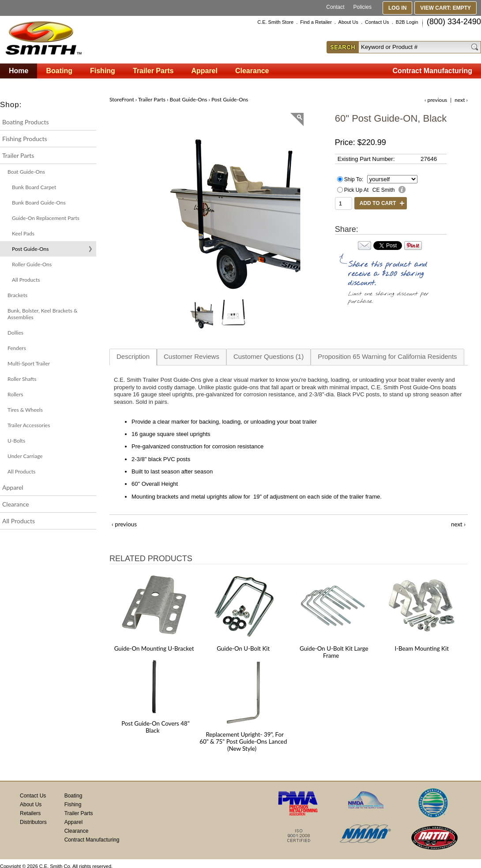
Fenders (17, 348)
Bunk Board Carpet (34, 187)
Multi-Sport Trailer (29, 363)
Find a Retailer (316, 22)
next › (461, 100)
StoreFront (122, 99)
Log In (397, 8)
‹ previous (436, 100)
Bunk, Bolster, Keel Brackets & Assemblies (43, 314)
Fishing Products (25, 139)
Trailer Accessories (29, 425)
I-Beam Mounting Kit (422, 648)
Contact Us (377, 22)
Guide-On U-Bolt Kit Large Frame (334, 652)
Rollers (15, 394)
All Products (26, 280)
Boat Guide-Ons (26, 172)
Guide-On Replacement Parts (46, 218)
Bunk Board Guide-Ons (39, 203)
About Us (348, 22)
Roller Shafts (22, 379)
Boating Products (25, 122)
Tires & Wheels (25, 410)
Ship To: (354, 179)
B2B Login (407, 22)
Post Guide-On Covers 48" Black (156, 727)
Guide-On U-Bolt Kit (243, 648)
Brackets (17, 295)
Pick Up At (356, 190)
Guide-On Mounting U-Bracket (154, 648)
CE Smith (384, 190)
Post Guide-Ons (30, 249)
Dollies (15, 333)
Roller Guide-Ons (32, 264)
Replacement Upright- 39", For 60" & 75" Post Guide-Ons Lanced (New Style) (243, 741)
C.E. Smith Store (275, 22)
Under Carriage (25, 456)
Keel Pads (23, 233)
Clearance (16, 504)
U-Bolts (16, 441)
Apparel (13, 487)
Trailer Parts (18, 155)
